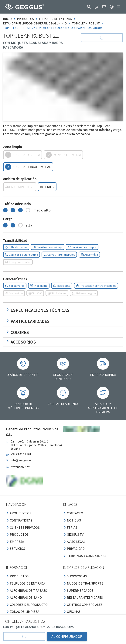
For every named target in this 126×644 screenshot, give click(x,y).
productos (25, 19)
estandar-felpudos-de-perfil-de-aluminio (35, 23)
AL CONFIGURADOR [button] (67, 636)
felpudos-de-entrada (55, 19)
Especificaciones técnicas (38, 310)
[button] (89, 7)
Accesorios (21, 342)
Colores (17, 332)
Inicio (7, 19)
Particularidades (28, 321)
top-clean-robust (86, 23)
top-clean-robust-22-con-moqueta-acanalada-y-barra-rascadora (53, 28)
